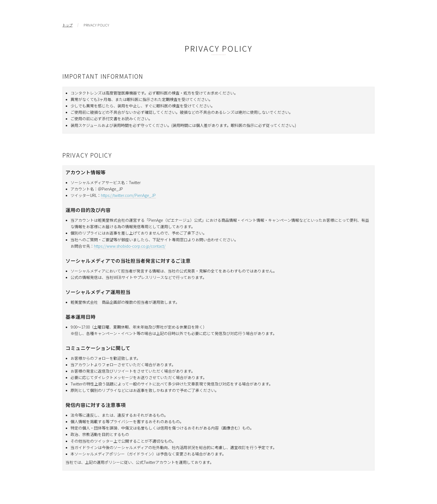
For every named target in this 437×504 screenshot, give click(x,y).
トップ (67, 25)
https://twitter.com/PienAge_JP (128, 195)
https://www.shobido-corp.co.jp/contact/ (130, 246)
